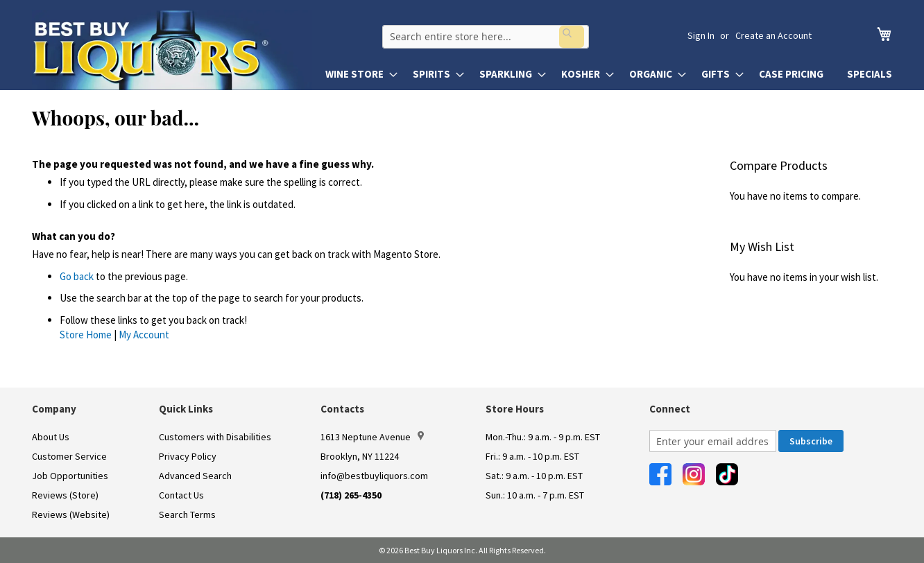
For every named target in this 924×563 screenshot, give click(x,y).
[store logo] (172, 50)
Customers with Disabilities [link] (215, 437)
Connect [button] (670, 409)
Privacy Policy (188, 456)
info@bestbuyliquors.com (374, 476)
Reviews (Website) (71, 514)
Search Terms (187, 514)
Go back (77, 276)
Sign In (701, 35)
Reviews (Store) (65, 495)
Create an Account (773, 35)
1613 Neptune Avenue (372, 437)
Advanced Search (195, 476)
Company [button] (54, 409)
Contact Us (181, 495)
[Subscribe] (811, 441)
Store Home (86, 335)
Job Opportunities (70, 476)
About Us (51, 437)
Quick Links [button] (186, 409)
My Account (144, 335)
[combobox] (508, 35)
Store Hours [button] (515, 409)
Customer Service (69, 456)
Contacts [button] (342, 409)
